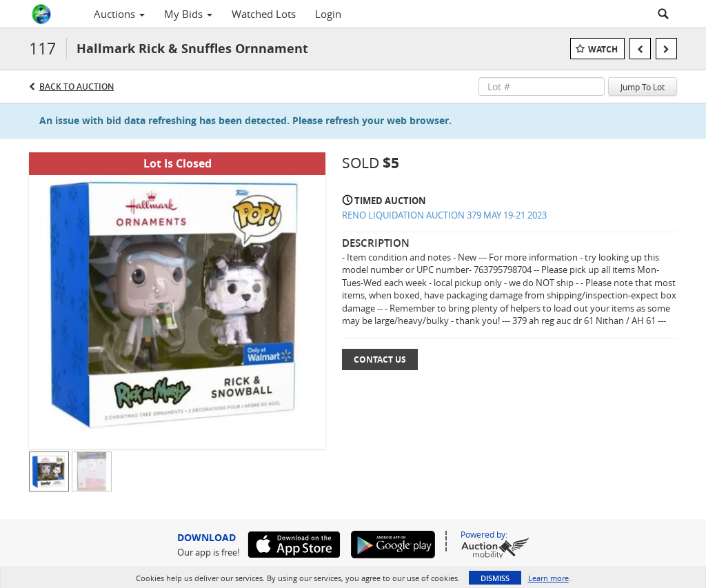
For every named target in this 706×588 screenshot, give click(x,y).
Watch (603, 49)
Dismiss (495, 578)
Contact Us (380, 359)
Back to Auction (77, 87)
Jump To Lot (643, 87)
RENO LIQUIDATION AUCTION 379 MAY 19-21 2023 (444, 215)
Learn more (548, 578)
